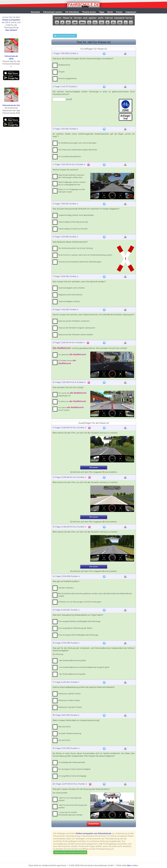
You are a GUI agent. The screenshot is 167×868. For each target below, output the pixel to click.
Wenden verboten (66, 588)
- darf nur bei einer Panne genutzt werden (73, 806)
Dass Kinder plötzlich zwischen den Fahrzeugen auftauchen (71, 176)
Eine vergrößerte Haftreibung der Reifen (75, 628)
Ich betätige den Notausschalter (72, 762)
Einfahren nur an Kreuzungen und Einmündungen (80, 602)
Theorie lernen (89, 12)
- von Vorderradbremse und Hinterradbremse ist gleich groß (84, 667)
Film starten (94, 468)
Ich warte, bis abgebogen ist (72, 394)
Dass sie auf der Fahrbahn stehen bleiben (76, 335)
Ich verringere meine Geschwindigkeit (74, 769)
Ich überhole (72, 355)
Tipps (102, 12)
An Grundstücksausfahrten (70, 156)
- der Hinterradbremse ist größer (72, 674)
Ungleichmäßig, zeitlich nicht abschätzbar (76, 215)
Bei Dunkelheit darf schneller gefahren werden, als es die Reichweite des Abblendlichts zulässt (95, 595)
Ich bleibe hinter (67, 362)
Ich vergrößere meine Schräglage (72, 776)
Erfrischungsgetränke (67, 78)
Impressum (131, 12)
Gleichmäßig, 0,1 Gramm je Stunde (73, 229)
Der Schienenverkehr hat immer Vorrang (76, 248)
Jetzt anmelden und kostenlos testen (70, 852)
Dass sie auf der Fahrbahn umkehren (74, 321)
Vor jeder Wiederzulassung (70, 733)
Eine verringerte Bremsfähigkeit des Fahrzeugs (78, 635)
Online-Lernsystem (11, 20)
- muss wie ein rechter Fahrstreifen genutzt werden (70, 813)
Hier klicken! (11, 30)
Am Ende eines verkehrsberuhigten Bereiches (78, 150)
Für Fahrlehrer (72, 12)
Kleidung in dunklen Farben (70, 707)
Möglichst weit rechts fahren (70, 295)
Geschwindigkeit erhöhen (69, 301)
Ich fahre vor (72, 401)
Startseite (35, 12)
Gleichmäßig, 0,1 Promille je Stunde (73, 222)
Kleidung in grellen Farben (70, 694)
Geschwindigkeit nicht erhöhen (72, 288)
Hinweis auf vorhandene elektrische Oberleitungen (80, 262)
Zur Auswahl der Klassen (65, 36)
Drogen (62, 72)
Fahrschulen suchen (53, 12)
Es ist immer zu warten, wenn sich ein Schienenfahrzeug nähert (85, 255)
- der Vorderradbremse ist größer (72, 660)
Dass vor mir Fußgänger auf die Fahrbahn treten (72, 191)
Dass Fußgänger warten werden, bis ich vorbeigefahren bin (72, 183)
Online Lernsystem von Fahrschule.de (93, 833)
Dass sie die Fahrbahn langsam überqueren (77, 328)
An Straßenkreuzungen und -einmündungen (77, 143)
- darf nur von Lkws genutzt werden (70, 799)
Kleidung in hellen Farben (69, 700)
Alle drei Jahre (64, 740)
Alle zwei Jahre (65, 727)
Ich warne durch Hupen (71, 409)
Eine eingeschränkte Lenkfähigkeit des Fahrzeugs (79, 621)
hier (129, 865)
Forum (119, 12)
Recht (110, 12)
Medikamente (64, 65)
